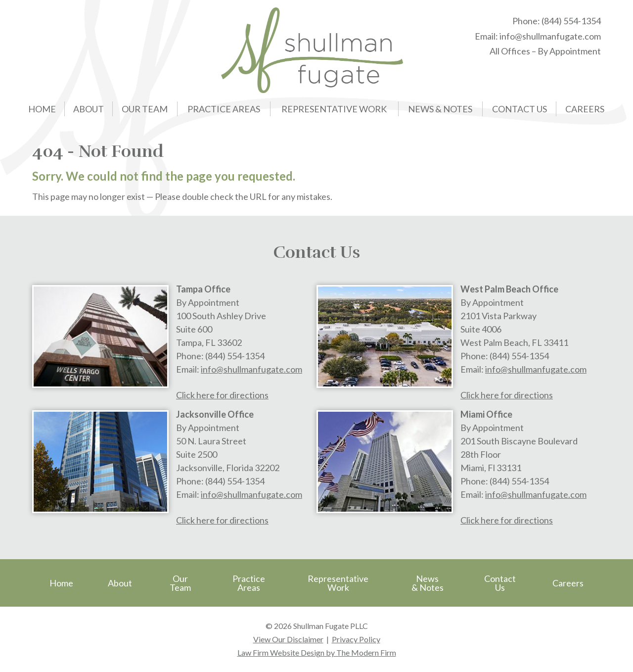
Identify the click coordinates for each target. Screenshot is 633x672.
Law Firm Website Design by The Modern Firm (317, 652)
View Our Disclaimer (288, 639)
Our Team (145, 109)
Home (42, 109)
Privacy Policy (356, 639)
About (89, 109)
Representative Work (334, 109)
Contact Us (520, 109)
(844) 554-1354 (571, 21)
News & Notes (440, 109)
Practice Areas (224, 109)
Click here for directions (222, 395)
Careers (585, 109)
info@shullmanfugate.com (550, 36)
